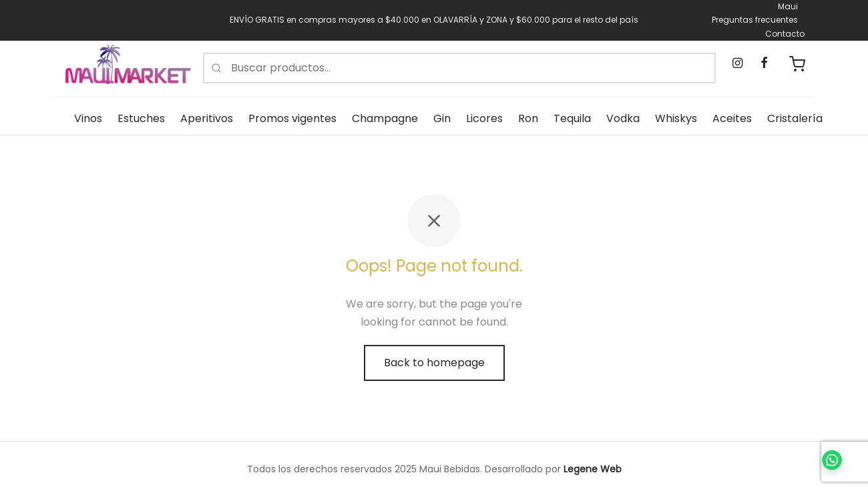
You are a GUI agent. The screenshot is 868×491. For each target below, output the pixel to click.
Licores (484, 118)
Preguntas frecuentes (755, 20)
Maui (788, 6)
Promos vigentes (292, 118)
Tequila (572, 118)
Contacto (785, 34)
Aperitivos (207, 118)
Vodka (623, 118)
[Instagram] (737, 64)
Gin (442, 118)
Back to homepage (434, 363)
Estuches (141, 118)
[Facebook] (764, 64)
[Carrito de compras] (797, 64)
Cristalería (795, 118)
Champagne (385, 118)
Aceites (732, 118)
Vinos (88, 118)
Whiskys (676, 118)
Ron (528, 118)
